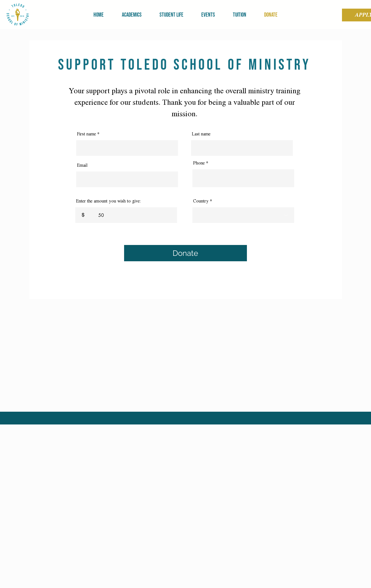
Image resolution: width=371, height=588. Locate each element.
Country (201, 201)
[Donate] (185, 253)
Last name (201, 134)
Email (82, 165)
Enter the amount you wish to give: (108, 201)
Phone (199, 163)
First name (86, 134)
